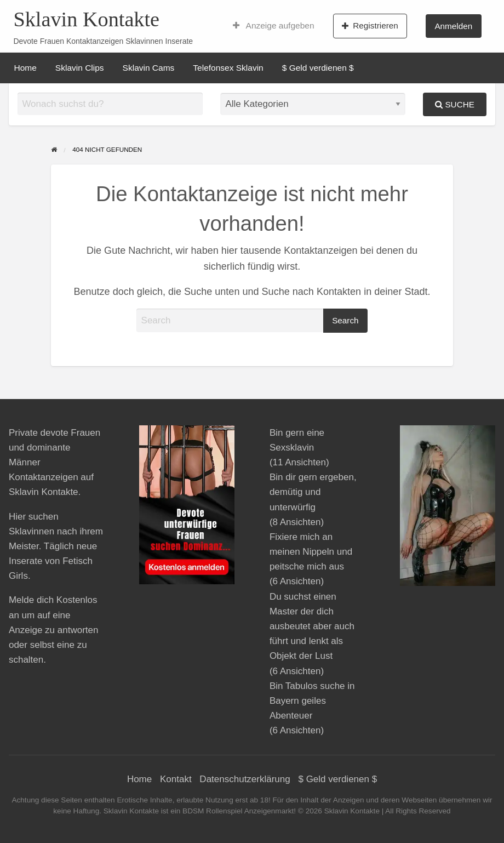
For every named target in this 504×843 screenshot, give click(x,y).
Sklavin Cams (149, 68)
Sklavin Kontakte (86, 19)
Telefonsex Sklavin (228, 68)
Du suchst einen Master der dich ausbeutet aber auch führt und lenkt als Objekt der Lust (312, 626)
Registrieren (370, 26)
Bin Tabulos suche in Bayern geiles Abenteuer (312, 701)
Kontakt (176, 779)
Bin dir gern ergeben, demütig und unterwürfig (313, 492)
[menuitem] (274, 26)
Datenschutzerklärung (245, 779)
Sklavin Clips (80, 68)
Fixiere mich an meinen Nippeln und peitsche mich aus (311, 552)
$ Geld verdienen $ (318, 68)
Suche (455, 104)
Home (25, 68)
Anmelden (453, 26)
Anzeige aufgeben (274, 26)
